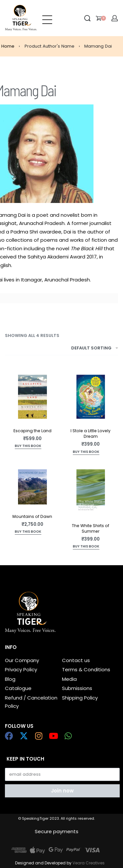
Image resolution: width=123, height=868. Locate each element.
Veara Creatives (89, 863)
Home (8, 46)
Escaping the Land (32, 431)
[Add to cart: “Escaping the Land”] (28, 446)
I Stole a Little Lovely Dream (91, 434)
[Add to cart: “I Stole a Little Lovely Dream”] (86, 452)
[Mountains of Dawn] (32, 487)
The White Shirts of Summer (91, 528)
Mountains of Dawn (32, 516)
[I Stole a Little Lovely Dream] (91, 397)
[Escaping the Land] (32, 397)
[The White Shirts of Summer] (91, 491)
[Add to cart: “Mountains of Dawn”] (28, 532)
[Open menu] (47, 18)
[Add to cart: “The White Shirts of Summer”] (86, 547)
